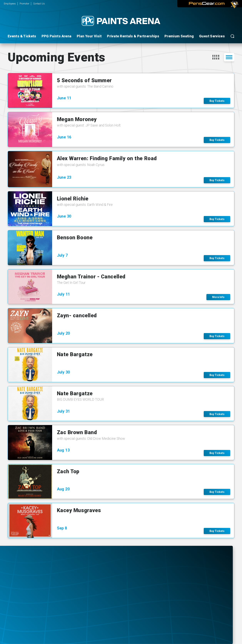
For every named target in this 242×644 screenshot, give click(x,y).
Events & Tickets (22, 36)
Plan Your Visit (89, 36)
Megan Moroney (77, 119)
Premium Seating (179, 36)
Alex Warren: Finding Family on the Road (107, 158)
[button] (216, 57)
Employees (10, 4)
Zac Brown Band (77, 432)
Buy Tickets (217, 101)
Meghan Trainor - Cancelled (91, 277)
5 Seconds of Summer (84, 80)
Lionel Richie (73, 199)
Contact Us (39, 4)
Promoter (24, 4)
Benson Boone (75, 238)
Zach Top (68, 471)
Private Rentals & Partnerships (133, 36)
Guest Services (212, 36)
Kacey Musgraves (79, 510)
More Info (218, 297)
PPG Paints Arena (57, 36)
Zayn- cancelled (77, 316)
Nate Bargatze (75, 354)
